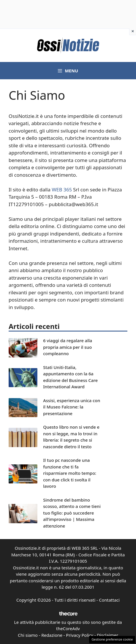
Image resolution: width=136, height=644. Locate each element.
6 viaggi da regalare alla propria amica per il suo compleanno (68, 347)
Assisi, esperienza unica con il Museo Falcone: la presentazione (72, 407)
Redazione (52, 635)
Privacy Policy (80, 635)
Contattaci (109, 600)
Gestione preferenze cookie (112, 639)
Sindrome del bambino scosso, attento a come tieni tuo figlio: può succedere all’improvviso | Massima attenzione (72, 513)
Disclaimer (108, 635)
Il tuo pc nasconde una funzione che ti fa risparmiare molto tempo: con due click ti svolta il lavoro (70, 473)
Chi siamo (28, 635)
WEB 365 (62, 190)
